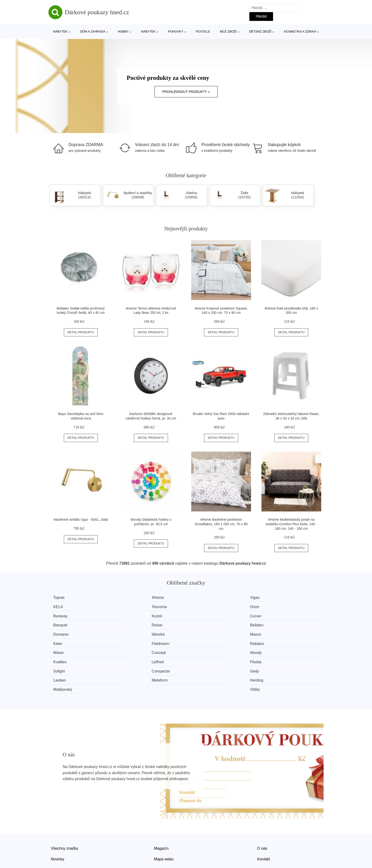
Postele (203, 31)
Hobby (123, 31)
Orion (130, 607)
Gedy (200, 651)
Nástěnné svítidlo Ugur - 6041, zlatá (81, 520)
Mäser (201, 633)
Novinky (58, 829)
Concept (273, 633)
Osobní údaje (165, 840)
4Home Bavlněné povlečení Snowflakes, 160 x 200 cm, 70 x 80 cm (221, 524)
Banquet (132, 615)
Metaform (62, 660)
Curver (60, 615)
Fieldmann (63, 633)
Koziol (271, 607)
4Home (131, 598)
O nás (262, 819)
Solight (60, 651)
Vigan (200, 598)
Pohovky (176, 31)
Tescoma (62, 607)
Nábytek (60, 31)
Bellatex (273, 615)
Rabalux (132, 633)
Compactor (134, 651)
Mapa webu (164, 829)
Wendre (132, 624)
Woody (60, 642)
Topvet (60, 598)
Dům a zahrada (93, 31)
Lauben (272, 651)
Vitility (271, 660)
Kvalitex (132, 642)
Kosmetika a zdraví (300, 31)
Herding (132, 660)
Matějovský (205, 660)
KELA (271, 598)
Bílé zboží (228, 31)
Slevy (55, 840)
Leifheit (202, 642)
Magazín (161, 819)
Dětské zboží (260, 31)
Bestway (203, 607)
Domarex (62, 624)
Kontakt (264, 829)
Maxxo (201, 624)
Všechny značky (65, 819)
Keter (271, 624)
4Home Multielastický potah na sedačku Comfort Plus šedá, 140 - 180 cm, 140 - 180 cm (291, 524)
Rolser (201, 615)
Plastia (272, 642)
